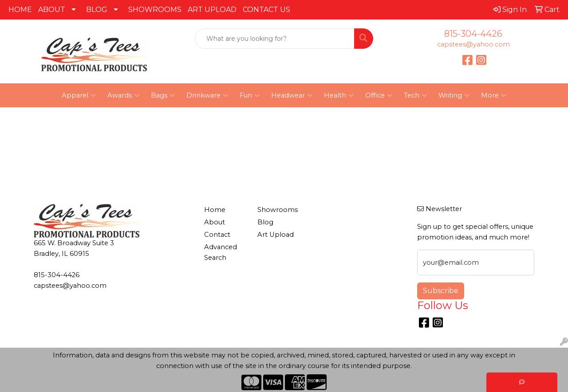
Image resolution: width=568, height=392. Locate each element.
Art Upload (276, 235)
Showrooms (278, 210)
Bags (163, 95)
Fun (250, 95)
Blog (265, 222)
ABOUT (52, 10)
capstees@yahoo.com (473, 44)
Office (379, 95)
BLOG (97, 10)
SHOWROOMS (155, 10)
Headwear (292, 95)
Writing (454, 95)
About (215, 222)
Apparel (79, 95)
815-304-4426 (473, 34)
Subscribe (441, 291)
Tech (415, 95)
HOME (20, 10)
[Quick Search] (275, 39)
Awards (123, 95)
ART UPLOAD (212, 10)
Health (339, 95)
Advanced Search (221, 252)
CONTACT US (266, 10)
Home (215, 210)
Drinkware (207, 95)
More (494, 95)
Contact (217, 235)
